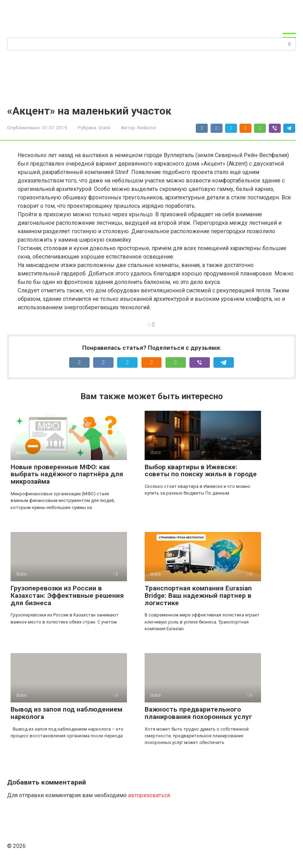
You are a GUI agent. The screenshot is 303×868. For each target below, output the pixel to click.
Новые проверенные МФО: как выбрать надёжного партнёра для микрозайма (67, 474)
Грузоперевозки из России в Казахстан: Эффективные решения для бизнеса (67, 596)
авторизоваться (149, 795)
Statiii (104, 128)
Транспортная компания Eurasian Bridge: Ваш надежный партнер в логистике (198, 596)
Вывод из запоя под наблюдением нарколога (66, 713)
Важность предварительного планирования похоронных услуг (198, 713)
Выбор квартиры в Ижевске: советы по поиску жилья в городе (201, 471)
